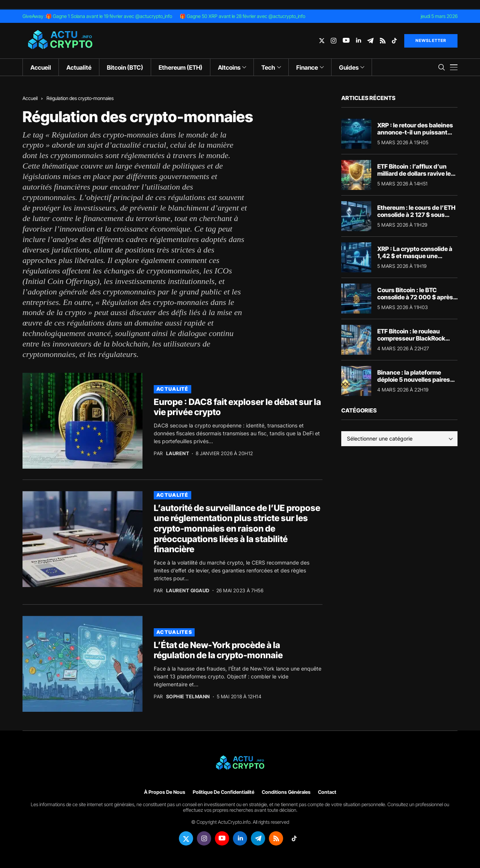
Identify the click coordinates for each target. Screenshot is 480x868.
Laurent (178, 453)
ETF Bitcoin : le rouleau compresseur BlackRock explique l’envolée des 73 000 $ (413, 342)
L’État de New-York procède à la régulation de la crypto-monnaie (218, 650)
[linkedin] (358, 41)
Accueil (30, 98)
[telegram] (370, 41)
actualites (174, 632)
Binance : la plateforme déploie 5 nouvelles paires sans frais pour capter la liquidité (414, 383)
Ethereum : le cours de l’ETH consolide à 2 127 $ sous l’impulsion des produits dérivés (416, 218)
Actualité (172, 389)
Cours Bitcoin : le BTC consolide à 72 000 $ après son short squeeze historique (415, 301)
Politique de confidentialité (223, 792)
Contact (327, 792)
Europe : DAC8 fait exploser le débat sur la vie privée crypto (237, 407)
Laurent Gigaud (188, 591)
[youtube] (346, 41)
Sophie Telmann (188, 697)
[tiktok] (394, 41)
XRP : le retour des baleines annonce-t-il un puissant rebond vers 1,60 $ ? (415, 132)
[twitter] (322, 41)
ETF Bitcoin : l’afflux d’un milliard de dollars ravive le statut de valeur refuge (414, 173)
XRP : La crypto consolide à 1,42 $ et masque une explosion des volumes (415, 256)
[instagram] (334, 41)
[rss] (383, 41)
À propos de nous (165, 792)
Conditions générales (286, 792)
